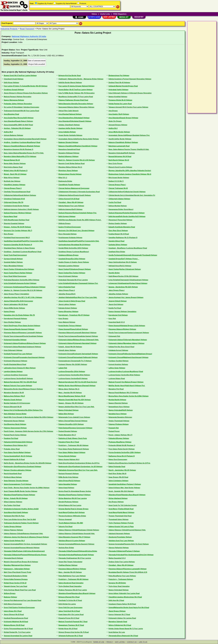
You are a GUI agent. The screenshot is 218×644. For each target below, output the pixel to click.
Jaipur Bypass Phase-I (117, 290)
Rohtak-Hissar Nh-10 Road (68, 629)
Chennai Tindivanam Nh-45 (118, 188)
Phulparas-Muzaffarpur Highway (120, 442)
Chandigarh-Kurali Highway (14, 79)
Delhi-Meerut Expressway (13, 604)
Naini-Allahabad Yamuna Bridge (15, 414)
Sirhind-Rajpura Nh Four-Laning (70, 505)
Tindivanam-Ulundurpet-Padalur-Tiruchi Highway (21, 523)
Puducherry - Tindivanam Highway (121, 579)
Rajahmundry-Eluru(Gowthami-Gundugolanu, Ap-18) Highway (80, 467)
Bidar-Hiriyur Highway (12, 178)
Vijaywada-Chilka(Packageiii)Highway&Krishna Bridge (78, 551)
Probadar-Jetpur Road (12, 449)
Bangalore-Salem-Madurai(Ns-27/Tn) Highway (20, 156)
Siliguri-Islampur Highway (13, 502)
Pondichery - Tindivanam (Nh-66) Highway (73, 445)
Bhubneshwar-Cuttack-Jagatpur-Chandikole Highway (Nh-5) (130, 174)
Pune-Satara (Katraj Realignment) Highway (74, 449)
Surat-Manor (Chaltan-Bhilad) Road (121, 509)
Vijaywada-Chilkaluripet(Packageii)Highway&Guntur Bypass (25, 555)
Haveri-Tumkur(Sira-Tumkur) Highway (72, 273)
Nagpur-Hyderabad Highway (69, 410)
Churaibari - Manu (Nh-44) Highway (71, 202)
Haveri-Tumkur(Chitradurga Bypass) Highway (75, 269)
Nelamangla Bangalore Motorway (120, 417)
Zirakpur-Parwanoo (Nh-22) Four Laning (73, 590)
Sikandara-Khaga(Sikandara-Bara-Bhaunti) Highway (127, 495)
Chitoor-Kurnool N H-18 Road (69, 199)
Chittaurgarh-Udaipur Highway (119, 199)
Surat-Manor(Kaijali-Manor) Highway (121, 512)
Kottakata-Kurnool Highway (118, 350)
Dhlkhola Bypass (65, 223)
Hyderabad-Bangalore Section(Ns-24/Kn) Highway (22, 280)
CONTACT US (132, 642)
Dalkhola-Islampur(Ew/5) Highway (70, 209)
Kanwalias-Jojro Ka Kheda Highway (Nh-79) (19, 315)
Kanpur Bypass (9, 312)
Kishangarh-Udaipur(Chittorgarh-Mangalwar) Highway (128, 340)
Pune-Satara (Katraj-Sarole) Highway (122, 449)
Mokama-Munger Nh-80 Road (14, 625)
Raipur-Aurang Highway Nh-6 (69, 459)
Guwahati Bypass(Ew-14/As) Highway (72, 259)
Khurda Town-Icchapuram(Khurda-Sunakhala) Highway (23, 336)
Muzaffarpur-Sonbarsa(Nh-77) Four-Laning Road (76, 97)
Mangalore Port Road (116, 389)
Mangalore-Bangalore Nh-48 (14, 393)
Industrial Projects (9, 29)
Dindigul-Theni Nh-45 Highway (119, 83)
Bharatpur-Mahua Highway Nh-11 (70, 167)
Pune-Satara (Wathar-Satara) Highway (72, 452)
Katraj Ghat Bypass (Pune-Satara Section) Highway (22, 326)
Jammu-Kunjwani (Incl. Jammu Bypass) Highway (126, 297)
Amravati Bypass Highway (118, 125)
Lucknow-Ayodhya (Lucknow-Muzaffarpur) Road (126, 371)
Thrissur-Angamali (65, 519)
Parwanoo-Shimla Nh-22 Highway (120, 100)
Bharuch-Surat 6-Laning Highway (120, 167)
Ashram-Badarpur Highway (13, 135)
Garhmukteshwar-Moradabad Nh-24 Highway (74, 245)
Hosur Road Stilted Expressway (15, 276)
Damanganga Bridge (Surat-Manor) (121, 209)
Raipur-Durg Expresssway (118, 459)
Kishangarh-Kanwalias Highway (15, 340)
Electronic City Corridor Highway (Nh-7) (18, 231)
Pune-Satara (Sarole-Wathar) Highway (17, 452)
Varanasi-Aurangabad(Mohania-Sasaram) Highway (76, 544)
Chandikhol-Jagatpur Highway (15, 185)
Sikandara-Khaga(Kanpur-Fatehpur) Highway (74, 495)
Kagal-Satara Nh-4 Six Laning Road (71, 615)
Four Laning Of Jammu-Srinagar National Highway (76, 86)
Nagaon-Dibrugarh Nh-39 (13, 407)
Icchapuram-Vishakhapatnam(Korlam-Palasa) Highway (128, 283)
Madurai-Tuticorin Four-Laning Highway (18, 386)
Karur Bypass (63, 319)
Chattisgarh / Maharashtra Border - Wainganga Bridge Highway (81, 79)
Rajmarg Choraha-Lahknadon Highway (18, 470)
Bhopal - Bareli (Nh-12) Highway (15, 174)
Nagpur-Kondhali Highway (118, 97)
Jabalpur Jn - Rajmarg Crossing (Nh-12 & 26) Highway (23, 290)
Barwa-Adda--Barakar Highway (15, 164)
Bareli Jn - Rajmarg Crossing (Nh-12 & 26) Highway (77, 160)
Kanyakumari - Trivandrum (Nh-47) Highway (74, 315)
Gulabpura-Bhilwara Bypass (68, 255)
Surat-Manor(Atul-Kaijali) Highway (16, 512)
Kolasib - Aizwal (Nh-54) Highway (70, 347)
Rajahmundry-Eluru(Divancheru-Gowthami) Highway (22, 467)
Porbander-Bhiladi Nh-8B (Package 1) (122, 445)
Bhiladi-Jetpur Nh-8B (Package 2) (16, 171)
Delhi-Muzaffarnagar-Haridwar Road (17, 220)
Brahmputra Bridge (65, 181)
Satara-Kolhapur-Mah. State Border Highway (124, 488)
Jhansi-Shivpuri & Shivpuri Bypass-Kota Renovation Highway (26, 93)
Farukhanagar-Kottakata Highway (70, 238)
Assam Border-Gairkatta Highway (70, 135)
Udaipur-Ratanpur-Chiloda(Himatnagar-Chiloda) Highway (79, 530)
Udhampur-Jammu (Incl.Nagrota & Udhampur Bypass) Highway (26, 537)
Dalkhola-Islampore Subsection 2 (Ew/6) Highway (21, 209)
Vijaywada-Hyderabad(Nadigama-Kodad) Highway (76, 555)
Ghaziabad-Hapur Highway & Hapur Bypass (19, 248)
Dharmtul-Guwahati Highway (14, 223)
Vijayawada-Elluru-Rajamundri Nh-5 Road (123, 636)
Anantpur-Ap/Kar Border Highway (70, 128)
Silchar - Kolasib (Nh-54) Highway (16, 498)
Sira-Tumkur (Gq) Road (12, 505)
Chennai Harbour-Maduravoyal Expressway (74, 188)
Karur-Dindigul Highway (12, 322)
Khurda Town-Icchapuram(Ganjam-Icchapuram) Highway (129, 333)
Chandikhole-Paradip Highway (69, 185)
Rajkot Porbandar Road (117, 467)
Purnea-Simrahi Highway (67, 456)
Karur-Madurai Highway (67, 322)
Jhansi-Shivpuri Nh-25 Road (14, 615)
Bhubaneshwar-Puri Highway (119, 75)
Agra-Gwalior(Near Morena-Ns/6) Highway (19, 118)
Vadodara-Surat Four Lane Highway (121, 541)
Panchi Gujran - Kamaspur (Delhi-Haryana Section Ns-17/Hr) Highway (28, 431)
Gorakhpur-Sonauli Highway (14, 90)
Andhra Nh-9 (8, 132)
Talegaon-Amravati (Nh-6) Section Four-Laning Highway (128, 107)
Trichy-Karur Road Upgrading (119, 586)
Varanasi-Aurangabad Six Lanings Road (18, 636)
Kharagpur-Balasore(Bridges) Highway (122, 329)
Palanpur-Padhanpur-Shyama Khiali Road (73, 100)
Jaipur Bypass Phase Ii (67, 290)
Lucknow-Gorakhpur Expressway (16, 375)
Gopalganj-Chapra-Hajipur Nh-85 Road (122, 604)
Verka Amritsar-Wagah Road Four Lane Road (20, 590)
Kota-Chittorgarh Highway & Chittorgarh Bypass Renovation (130, 93)
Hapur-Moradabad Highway (13, 266)
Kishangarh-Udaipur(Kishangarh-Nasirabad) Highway (77, 343)
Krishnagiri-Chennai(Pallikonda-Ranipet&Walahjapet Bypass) (130, 354)
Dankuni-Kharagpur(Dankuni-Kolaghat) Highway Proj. (78, 213)
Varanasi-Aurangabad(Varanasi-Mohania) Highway (22, 548)
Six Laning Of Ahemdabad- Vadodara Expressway (21, 107)
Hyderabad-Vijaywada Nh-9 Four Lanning (73, 280)
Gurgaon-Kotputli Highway (13, 259)
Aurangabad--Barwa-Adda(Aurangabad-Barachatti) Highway (25, 139)
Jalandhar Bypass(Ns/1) (67, 294)
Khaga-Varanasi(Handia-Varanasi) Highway (19, 329)
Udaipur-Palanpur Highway (13, 530)
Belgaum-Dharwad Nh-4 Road (69, 597)
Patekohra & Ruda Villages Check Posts (73, 438)
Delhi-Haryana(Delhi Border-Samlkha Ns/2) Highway (127, 216)
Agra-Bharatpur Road (11, 114)
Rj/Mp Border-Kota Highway (68, 477)
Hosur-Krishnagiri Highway (68, 276)
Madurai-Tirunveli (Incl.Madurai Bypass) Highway (126, 382)
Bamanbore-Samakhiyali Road (69, 149)
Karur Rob (112, 319)
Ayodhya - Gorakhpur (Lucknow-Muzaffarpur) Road (22, 142)
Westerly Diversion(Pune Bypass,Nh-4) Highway (21, 562)
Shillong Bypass (10, 593)
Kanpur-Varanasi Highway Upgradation (122, 312)
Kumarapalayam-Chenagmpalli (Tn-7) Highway (75, 361)
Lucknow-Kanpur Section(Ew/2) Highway (18, 379)
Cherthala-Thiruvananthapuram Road (17, 192)
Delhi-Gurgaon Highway (67, 216)
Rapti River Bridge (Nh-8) (117, 474)
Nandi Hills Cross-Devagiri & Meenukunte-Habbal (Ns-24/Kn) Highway (29, 417)
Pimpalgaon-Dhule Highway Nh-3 (16, 445)
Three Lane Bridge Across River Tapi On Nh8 (20, 519)
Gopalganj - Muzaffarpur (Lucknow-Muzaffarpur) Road (128, 248)
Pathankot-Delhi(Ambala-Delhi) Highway (18, 442)
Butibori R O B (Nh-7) (116, 181)
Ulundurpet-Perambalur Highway (120, 537)
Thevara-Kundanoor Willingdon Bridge (72, 516)
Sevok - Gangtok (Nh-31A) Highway (121, 491)
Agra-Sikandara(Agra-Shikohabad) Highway (74, 118)
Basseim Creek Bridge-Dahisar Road (72, 164)
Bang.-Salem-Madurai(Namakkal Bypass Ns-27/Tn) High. (24, 153)
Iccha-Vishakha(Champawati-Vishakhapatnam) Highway (128, 280)
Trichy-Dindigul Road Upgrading (70, 586)
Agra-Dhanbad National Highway (70, 114)
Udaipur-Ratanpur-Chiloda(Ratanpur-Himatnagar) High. (23, 534)
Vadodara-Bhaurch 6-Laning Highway (72, 541)
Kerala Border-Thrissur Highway (70, 326)
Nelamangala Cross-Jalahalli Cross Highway (74, 417)
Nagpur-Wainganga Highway (14, 100)
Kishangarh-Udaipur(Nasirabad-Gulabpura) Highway (22, 347)
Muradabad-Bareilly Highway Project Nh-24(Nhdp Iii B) (128, 572)
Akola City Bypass (115, 121)
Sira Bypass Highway (116, 502)
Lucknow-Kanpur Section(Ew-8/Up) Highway (74, 375)
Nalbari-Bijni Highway (66, 414)
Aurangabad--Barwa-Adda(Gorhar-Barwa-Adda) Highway (79, 139)
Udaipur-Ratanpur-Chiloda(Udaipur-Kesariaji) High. (77, 534)
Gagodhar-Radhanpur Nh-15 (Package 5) (123, 238)
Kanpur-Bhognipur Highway (68, 312)
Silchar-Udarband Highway (118, 498)
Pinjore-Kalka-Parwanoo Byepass (16, 579)
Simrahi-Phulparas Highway (68, 502)
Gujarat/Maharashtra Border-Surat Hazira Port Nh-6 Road (129, 607)
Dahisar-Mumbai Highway (118, 206)
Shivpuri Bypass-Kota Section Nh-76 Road (74, 632)
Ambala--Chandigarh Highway (69, 125)
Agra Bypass (113, 111)
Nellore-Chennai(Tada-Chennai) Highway (73, 421)
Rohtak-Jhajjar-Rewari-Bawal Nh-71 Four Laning (126, 629)
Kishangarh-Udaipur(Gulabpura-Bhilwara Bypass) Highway (25, 343)
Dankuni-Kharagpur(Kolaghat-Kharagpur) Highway (127, 213)
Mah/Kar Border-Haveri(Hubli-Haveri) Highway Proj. (127, 386)
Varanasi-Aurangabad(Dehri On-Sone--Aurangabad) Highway (25, 544)
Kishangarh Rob (114, 336)
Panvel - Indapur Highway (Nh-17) (120, 435)
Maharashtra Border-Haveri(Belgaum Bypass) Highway (23, 389)
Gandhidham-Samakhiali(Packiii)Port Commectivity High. (79, 241)
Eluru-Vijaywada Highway (68, 234)
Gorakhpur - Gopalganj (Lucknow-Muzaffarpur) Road (23, 252)
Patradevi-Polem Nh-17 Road (69, 442)
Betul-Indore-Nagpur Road (13, 167)
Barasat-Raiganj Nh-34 (12, 160)
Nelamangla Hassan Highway (14, 421)
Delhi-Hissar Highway (11, 83)
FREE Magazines (120, 14)
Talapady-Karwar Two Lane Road (15, 586)
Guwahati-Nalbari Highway (13, 262)
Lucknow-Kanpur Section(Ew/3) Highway (73, 379)
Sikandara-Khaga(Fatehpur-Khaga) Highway (19, 495)
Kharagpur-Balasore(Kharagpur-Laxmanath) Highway (23, 333)
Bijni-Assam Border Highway (119, 178)
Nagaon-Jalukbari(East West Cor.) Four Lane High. (76, 407)
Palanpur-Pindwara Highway (119, 424)
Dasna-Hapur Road (11, 216)
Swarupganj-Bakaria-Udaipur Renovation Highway (76, 107)
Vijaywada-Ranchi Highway (13, 558)
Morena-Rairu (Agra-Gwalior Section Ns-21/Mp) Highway (129, 396)
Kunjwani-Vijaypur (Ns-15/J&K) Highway (73, 364)
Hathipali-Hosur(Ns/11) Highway (120, 266)
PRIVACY (110, 642)
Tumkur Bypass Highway (13, 527)
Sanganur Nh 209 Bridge (117, 583)
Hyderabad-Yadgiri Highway (118, 90)
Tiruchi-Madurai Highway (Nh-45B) (71, 523)
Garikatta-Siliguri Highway (118, 245)
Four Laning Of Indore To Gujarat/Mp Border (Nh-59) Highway (26, 86)
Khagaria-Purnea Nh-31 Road (69, 618)
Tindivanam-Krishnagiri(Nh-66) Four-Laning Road (21, 111)
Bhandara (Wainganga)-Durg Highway (17, 565)
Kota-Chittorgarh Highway (13, 350)
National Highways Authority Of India (29, 36)
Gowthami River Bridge (117, 252)
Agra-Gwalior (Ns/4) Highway (119, 114)
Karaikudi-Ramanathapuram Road (16, 618)
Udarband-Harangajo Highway (119, 534)
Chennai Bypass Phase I (117, 185)
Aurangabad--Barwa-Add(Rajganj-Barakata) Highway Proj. (129, 135)
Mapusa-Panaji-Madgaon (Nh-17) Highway (123, 393)
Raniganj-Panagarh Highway (69, 474)
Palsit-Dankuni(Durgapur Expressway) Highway (75, 428)
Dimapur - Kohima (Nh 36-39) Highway (17, 227)
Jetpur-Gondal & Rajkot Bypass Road (72, 301)
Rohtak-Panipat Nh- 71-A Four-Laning (17, 632)
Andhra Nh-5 (113, 128)
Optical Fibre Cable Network (68, 111)
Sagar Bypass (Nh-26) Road (118, 477)
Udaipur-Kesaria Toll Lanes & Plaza (121, 527)
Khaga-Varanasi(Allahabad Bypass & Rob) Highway (127, 326)
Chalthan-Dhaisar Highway (68, 565)
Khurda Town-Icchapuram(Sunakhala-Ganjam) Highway (78, 336)
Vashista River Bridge (66, 548)
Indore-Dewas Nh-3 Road (13, 611)
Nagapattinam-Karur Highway (119, 407)
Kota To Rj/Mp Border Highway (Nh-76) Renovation (76, 93)
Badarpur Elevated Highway (68, 142)
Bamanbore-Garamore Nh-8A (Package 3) (18, 149)
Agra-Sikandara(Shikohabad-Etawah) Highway (75, 121)
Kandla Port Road (115, 308)
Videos (94, 14)
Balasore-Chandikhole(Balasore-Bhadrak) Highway (22, 146)
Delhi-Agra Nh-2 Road (116, 600)
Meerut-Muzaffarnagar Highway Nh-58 (72, 396)
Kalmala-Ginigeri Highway (68, 308)
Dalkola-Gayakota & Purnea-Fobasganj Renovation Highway (130, 79)
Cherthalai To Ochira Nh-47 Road (70, 600)
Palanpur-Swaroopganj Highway (15, 428)
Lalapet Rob (63, 368)
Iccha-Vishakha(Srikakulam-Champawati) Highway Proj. (78, 283)
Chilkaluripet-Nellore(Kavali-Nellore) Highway (20, 195)
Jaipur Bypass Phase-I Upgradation (16, 294)
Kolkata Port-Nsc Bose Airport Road (121, 347)
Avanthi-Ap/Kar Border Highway (120, 139)
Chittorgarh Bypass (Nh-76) (14, 202)
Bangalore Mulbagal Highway (69, 153)
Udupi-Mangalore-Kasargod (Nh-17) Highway (74, 537)
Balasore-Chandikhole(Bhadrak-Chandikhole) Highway (78, 146)
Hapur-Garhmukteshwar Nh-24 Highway (123, 262)
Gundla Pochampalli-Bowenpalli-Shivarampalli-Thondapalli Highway (133, 255)
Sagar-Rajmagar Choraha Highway (16, 481)
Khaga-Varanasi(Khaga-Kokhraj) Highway (73, 329)
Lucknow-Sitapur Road (117, 379)
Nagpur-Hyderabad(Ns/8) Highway (121, 410)
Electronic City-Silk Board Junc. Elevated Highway (76, 231)
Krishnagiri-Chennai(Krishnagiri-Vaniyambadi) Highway (78, 354)
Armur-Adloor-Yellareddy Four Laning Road (124, 593)
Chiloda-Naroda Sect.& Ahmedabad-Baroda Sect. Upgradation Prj (132, 195)
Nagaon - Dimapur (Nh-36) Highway (71, 403)
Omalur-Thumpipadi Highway (119, 421)
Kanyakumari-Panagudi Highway (15, 319)
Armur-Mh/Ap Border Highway (119, 132)
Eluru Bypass (9, 234)
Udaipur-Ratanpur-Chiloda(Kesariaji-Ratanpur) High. (127, 530)
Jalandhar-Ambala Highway (118, 294)
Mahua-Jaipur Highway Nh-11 (69, 389)
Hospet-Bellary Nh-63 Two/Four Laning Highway (76, 90)
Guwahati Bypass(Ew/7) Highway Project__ (124, 259)
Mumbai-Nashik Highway (117, 400)
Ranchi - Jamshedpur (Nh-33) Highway (122, 470)
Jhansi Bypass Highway (117, 611)
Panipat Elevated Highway (68, 431)
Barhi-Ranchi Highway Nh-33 (119, 160)
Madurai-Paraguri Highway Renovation (18, 97)
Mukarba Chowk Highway (13, 400)
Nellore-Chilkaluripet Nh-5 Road (120, 625)
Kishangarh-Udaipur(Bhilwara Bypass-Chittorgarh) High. (79, 340)
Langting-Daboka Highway (13, 371)
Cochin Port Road (115, 202)
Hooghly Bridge (114, 273)
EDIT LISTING (120, 642)
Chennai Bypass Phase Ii (13, 188)
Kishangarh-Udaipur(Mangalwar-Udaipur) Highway (126, 343)
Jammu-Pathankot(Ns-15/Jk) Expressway (18, 301)
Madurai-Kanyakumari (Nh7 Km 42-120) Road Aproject (78, 382)
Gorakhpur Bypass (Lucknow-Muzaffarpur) (74, 252)
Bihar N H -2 (63, 178)
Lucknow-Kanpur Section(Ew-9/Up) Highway (124, 375)
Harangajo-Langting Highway (69, 266)
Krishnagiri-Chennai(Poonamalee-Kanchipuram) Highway (24, 357)
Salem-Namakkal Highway (68, 484)
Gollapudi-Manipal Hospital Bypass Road (123, 86)
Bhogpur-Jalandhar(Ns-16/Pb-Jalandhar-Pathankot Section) (130, 171)
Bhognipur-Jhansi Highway (68, 171)
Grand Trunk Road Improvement (15, 255)
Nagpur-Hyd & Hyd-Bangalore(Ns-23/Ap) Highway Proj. (23, 410)
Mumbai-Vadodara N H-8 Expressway (17, 403)
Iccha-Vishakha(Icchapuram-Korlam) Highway (20, 283)
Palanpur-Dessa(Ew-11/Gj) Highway (71, 424)
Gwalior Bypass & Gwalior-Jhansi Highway (74, 262)
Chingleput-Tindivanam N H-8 (14, 199)
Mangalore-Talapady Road (118, 622)
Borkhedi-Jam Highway (12, 181)
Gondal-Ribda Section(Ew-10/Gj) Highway (73, 248)
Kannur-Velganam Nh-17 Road (119, 615)
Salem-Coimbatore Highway (118, 481)
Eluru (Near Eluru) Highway (118, 231)
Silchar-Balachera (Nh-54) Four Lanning (73, 498)
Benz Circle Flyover (115, 164)
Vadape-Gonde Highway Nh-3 (14, 541)
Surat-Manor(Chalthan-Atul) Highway (72, 512)
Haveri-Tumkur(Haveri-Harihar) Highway (18, 273)
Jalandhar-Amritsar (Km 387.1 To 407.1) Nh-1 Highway (23, 297)
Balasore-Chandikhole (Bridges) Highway (123, 142)
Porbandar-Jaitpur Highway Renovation (18, 104)
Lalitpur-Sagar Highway (117, 368)
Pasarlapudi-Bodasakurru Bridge (15, 576)
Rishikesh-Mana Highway (13, 477)
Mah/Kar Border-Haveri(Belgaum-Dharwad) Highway (77, 386)
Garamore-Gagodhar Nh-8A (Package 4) (18, 245)
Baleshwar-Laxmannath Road (119, 146)
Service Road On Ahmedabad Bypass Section (75, 491)
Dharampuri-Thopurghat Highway (120, 220)
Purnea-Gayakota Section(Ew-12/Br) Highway (125, 452)
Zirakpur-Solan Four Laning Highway (122, 562)
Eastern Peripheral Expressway (70, 227)
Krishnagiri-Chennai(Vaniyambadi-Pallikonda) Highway (78, 357)
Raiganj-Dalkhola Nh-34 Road (14, 459)
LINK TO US (143, 642)
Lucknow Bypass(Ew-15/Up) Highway (72, 371)
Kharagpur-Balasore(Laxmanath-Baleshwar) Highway (77, 333)
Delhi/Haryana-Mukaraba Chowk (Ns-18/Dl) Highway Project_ (80, 220)
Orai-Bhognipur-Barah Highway (15, 424)
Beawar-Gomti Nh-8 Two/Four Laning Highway (20, 75)
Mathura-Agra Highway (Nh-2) (14, 396)
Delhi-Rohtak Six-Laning (67, 604)
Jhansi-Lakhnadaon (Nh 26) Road (16, 304)
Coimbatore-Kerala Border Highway (16, 206)
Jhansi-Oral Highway (116, 304)
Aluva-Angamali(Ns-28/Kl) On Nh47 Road (18, 125)
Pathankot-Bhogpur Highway (119, 438)
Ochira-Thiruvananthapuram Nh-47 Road (18, 629)
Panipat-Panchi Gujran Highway (15, 435)
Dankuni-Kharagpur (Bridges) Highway (18, 213)
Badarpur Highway (10, 597)
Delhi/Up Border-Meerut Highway (70, 83)
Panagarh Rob (114, 428)
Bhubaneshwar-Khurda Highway (70, 174)
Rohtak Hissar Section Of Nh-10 (15, 583)
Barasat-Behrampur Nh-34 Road (120, 156)
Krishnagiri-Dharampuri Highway (15, 361)
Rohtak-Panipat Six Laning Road (120, 104)
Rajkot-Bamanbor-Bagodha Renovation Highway (76, 104)
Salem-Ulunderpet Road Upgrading (71, 583)
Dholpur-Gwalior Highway (118, 223)
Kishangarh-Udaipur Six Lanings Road (122, 618)
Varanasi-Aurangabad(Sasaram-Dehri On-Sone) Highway (129, 544)
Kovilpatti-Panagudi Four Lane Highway (18, 354)
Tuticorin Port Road (65, 527)
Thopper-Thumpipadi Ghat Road (120, 516)
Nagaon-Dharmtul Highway (118, 403)
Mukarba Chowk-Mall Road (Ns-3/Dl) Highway (75, 400)
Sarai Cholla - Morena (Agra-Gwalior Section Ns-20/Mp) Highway (27, 488)
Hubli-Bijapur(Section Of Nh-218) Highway (123, 276)
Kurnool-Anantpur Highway (118, 364)
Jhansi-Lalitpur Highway (67, 304)
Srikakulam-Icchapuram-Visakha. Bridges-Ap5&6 (21, 509)
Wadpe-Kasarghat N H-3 (117, 558)
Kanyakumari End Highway (118, 315)
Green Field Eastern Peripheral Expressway (19, 607)
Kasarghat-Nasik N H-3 (117, 322)
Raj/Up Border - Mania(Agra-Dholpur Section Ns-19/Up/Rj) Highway (28, 463)
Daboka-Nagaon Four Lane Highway (71, 206)
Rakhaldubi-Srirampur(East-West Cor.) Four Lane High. (78, 470)
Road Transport (27, 29)
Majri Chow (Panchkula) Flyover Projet (17, 572)
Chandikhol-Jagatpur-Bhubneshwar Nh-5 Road (125, 597)
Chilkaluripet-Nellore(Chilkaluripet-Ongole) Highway (127, 192)
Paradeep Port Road (11, 438)
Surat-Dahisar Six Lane (117, 632)
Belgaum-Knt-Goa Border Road (70, 75)
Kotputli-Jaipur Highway (67, 350)
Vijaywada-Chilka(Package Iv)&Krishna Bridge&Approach (24, 551)
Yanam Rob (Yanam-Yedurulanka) (70, 562)
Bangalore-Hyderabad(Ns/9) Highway (122, 153)
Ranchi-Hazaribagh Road (13, 474)
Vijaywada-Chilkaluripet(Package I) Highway (124, 551)
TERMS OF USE (99, 642)
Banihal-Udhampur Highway (68, 156)
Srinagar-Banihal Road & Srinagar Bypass (73, 509)
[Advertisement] (200, 67)
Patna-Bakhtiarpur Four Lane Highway (72, 576)
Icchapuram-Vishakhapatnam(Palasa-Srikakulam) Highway (25, 287)
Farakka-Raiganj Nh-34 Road (119, 234)
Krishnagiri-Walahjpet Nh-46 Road (16, 622)
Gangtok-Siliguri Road (116, 241)
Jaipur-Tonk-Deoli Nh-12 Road (69, 611)
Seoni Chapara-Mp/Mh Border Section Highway (21, 491)
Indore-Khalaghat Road (67, 287)
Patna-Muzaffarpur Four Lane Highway (122, 576)
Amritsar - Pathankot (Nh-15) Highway (17, 128)
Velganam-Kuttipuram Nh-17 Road (71, 636)
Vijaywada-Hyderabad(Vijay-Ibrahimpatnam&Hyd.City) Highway (131, 555)
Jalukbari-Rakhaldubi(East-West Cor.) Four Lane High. (78, 297)
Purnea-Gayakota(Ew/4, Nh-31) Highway (18, 456)
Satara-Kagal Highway (66, 488)
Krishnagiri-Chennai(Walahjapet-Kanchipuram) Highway (128, 357)
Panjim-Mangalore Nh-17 (67, 435)
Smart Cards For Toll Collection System (123, 505)
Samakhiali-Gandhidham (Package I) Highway (125, 484)
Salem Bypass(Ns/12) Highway (69, 481)
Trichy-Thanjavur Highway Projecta (121, 523)
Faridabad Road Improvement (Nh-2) (17, 238)
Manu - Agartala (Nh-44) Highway (70, 393)
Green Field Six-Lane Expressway (70, 607)
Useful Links (105, 14)
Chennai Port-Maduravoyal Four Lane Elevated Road (23, 600)
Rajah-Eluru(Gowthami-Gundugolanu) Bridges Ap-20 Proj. (79, 463)
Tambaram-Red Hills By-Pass (14, 516)
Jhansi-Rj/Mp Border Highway (14, 308)
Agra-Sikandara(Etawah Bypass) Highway (123, 118)
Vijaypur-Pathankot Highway (119, 548)
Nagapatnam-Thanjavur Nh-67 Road (71, 625)
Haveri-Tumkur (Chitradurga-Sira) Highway (19, 269)
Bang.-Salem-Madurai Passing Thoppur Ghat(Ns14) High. (129, 149)
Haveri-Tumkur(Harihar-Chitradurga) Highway (125, 269)
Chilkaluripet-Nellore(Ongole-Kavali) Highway (75, 195)
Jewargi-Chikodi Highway (118, 301)
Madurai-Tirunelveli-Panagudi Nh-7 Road (73, 622)
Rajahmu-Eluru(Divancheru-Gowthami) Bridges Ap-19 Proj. (129, 463)
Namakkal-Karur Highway (118, 414)
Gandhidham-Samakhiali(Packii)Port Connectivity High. (24, 241)
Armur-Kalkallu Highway (67, 132)
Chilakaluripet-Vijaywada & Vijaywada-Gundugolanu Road (79, 192)
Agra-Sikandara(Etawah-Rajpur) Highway (18, 121)
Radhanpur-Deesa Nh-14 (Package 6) (122, 456)
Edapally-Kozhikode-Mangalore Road (122, 227)
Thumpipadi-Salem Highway (118, 519)
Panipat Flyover (114, 431)
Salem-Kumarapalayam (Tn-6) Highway (18, 484)
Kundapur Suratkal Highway (118, 361)
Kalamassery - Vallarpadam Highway (17, 569)
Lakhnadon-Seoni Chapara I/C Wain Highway (20, 368)
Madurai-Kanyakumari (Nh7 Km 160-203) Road (20, 382)
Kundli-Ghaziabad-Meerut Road (15, 364)
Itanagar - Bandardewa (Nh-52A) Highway (123, 287)
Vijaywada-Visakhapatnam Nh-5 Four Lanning (75, 558)
